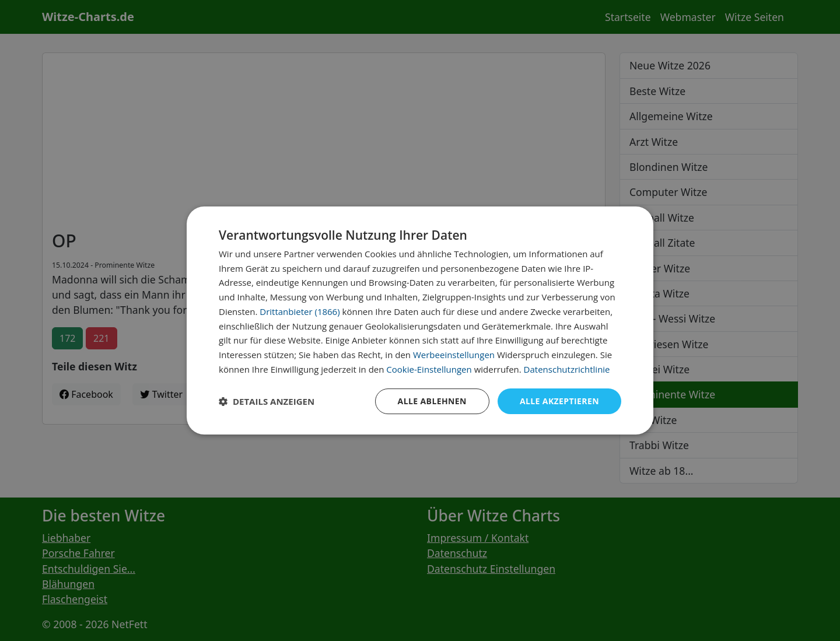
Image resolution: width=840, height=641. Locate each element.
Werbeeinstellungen (454, 355)
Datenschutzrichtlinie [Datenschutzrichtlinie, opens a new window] (567, 369)
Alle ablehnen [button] (432, 401)
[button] (267, 401)
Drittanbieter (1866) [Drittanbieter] (300, 311)
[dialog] (420, 321)
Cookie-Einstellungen (429, 369)
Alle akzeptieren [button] (559, 401)
